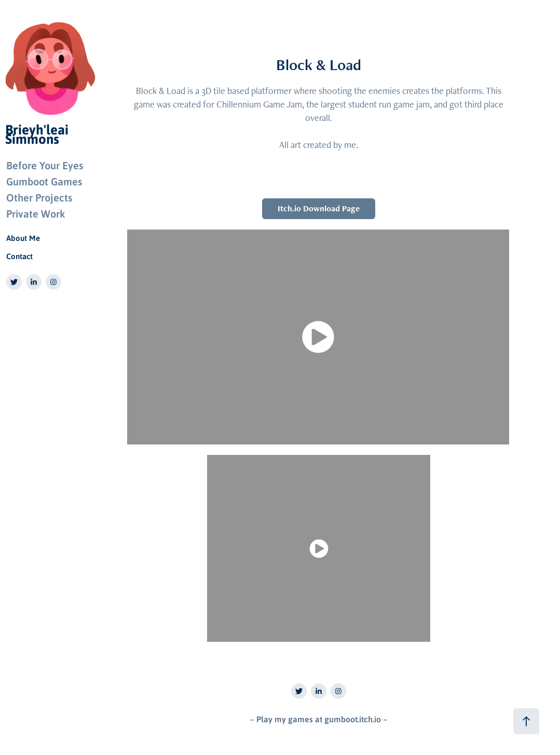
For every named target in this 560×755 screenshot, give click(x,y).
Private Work (36, 213)
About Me (23, 238)
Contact (19, 256)
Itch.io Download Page (319, 208)
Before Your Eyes (45, 165)
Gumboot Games (44, 181)
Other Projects (39, 197)
